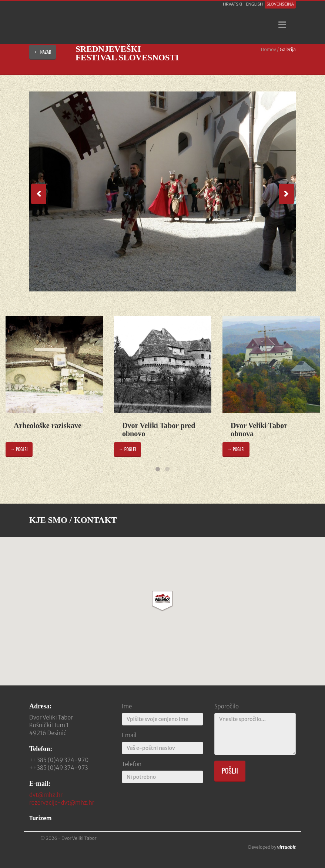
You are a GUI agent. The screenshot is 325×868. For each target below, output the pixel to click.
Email (129, 735)
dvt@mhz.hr (46, 795)
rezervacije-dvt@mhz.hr (62, 803)
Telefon (132, 764)
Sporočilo (227, 706)
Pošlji (230, 771)
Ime (127, 706)
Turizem (40, 818)
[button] (162, 601)
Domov (269, 49)
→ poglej (19, 449)
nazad (43, 52)
